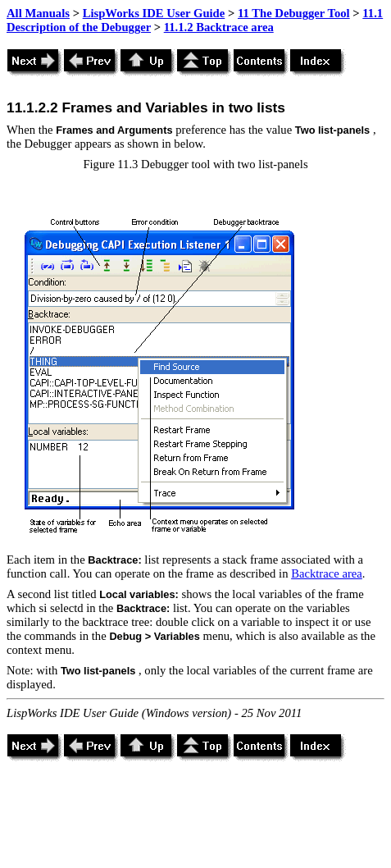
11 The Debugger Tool (294, 13)
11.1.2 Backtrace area (219, 27)
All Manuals (38, 13)
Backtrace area (327, 573)
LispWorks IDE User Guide (154, 13)
